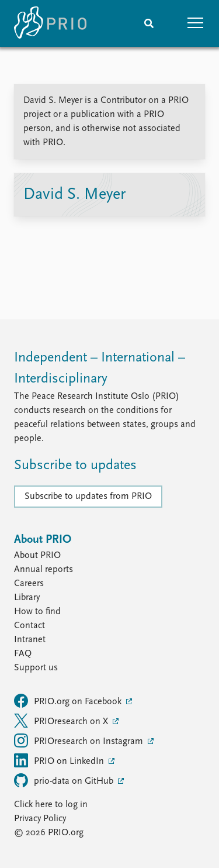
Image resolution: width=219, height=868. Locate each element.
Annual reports (44, 570)
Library (27, 598)
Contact (29, 626)
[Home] (50, 23)
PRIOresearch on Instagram (80, 740)
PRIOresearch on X (62, 721)
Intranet (30, 640)
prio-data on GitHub (65, 780)
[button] (196, 23)
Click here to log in (51, 805)
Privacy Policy (40, 819)
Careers (29, 584)
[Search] (149, 23)
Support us (36, 668)
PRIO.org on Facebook (69, 701)
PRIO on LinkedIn (60, 760)
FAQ (23, 654)
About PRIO (37, 556)
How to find (37, 612)
